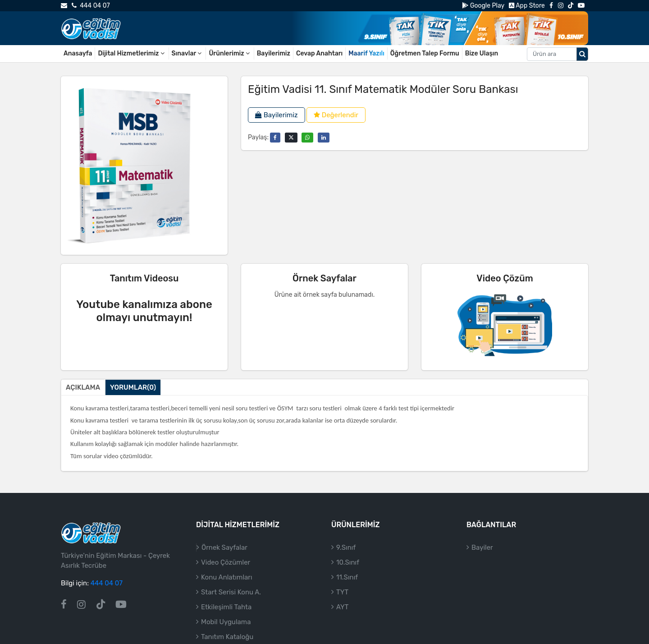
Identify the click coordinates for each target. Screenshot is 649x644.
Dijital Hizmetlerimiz (132, 53)
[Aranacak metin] (552, 54)
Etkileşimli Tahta (226, 607)
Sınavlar (187, 53)
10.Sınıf (348, 562)
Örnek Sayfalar (224, 547)
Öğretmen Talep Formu (425, 53)
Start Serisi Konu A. (231, 592)
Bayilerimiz (274, 53)
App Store (527, 6)
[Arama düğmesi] (582, 54)
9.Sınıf (346, 547)
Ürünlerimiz (230, 53)
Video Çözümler (226, 562)
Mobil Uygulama (226, 622)
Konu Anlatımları (227, 577)
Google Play (483, 6)
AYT (342, 607)
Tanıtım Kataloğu (227, 637)
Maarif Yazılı (366, 53)
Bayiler (482, 547)
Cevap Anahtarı (319, 53)
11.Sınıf (347, 577)
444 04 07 (91, 6)
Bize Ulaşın (482, 53)
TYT (342, 592)
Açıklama (83, 387)
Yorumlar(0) (133, 387)
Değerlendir (336, 115)
